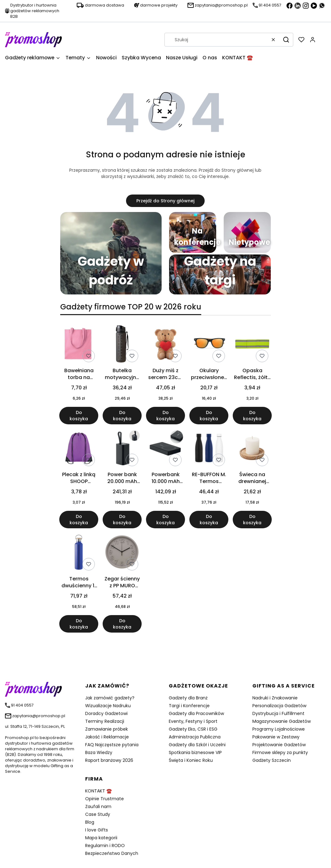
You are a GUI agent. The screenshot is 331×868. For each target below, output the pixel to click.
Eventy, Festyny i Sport (193, 721)
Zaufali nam (98, 806)
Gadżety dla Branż (188, 698)
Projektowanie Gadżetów (279, 745)
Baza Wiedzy (99, 752)
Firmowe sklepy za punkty (280, 752)
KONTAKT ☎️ (98, 791)
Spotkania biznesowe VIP (195, 752)
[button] (286, 40)
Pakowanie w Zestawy (276, 737)
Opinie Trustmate (105, 799)
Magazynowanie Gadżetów (282, 721)
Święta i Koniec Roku (191, 760)
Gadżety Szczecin (272, 760)
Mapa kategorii (101, 838)
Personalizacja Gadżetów (279, 706)
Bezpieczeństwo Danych (112, 853)
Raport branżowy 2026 (109, 760)
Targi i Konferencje (189, 706)
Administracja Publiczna (195, 737)
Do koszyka (79, 416)
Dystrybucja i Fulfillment (278, 713)
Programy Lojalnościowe (279, 729)
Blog (90, 822)
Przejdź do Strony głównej (165, 201)
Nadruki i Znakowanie (275, 698)
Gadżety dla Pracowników (196, 713)
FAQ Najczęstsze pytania (112, 745)
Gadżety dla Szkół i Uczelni (197, 745)
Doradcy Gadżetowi (106, 713)
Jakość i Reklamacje (107, 737)
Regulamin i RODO (105, 846)
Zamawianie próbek (107, 729)
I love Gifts (97, 830)
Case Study (98, 814)
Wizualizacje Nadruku (108, 706)
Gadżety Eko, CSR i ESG (193, 729)
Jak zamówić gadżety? (110, 698)
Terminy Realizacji (105, 721)
